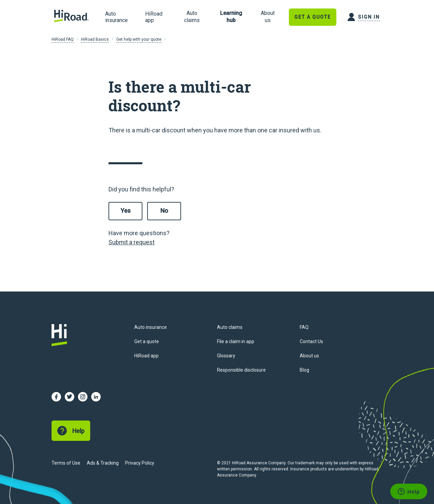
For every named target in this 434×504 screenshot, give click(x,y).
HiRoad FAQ (63, 39)
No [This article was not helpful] (164, 211)
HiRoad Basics (95, 39)
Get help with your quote (139, 39)
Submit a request (132, 242)
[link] (192, 17)
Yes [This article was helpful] (126, 211)
